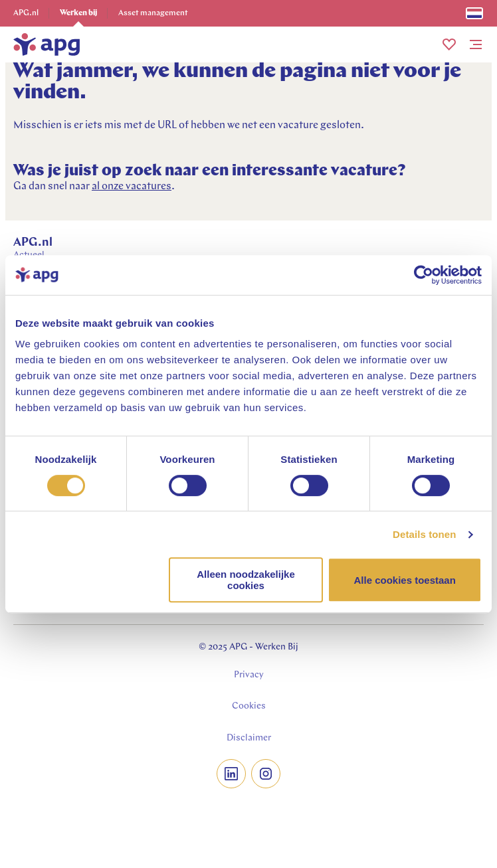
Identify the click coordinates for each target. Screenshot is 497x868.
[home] (47, 44)
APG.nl (26, 13)
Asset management (153, 13)
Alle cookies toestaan (404, 580)
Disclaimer (249, 738)
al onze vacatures (132, 187)
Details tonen (424, 534)
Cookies (249, 706)
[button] (449, 44)
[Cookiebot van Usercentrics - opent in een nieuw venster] (424, 275)
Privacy (249, 675)
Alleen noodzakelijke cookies (246, 580)
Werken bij (78, 13)
